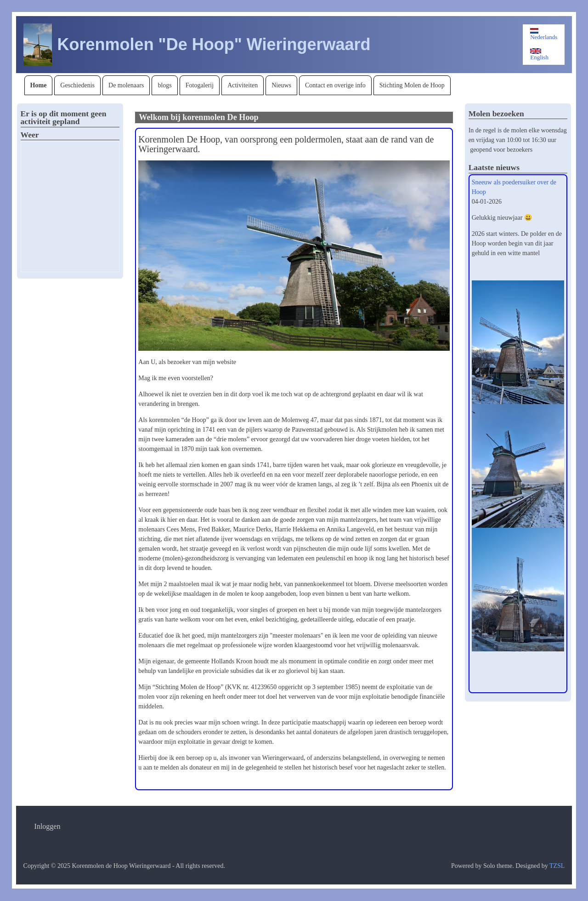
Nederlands (544, 34)
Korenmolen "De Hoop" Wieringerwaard (214, 44)
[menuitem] (39, 85)
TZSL (557, 866)
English (539, 54)
